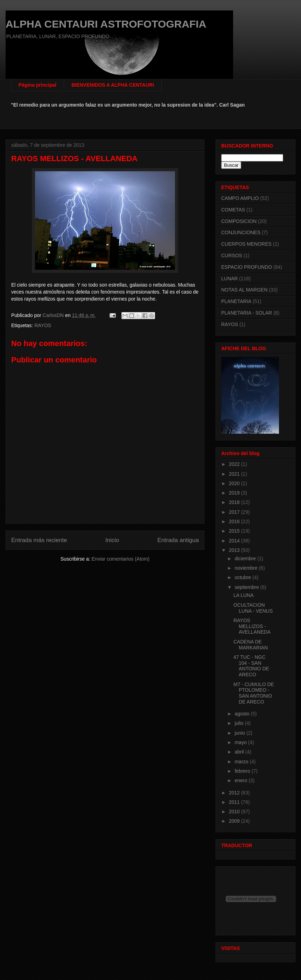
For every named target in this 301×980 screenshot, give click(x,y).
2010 (235, 812)
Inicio (112, 540)
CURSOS (232, 255)
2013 (235, 550)
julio (240, 723)
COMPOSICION (239, 221)
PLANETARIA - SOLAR (247, 313)
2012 (235, 793)
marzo (242, 762)
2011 (235, 802)
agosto (243, 714)
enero (241, 780)
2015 (235, 531)
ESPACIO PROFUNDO (247, 267)
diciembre (246, 559)
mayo (241, 742)
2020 (235, 483)
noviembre (247, 568)
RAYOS (43, 325)
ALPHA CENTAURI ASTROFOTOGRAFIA (106, 24)
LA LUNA (244, 595)
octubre (243, 577)
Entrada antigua (178, 540)
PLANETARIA (236, 301)
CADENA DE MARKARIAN (251, 645)
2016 (235, 521)
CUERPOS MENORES (246, 244)
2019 (235, 493)
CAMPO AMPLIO (240, 198)
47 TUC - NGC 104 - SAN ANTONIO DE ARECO (251, 666)
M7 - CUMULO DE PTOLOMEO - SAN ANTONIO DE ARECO (254, 693)
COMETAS (233, 210)
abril (240, 752)
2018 (235, 502)
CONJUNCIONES (241, 232)
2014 (235, 541)
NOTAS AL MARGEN (244, 290)
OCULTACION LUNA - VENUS (253, 608)
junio (240, 733)
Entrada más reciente (39, 540)
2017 (235, 512)
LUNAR (229, 279)
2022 (235, 464)
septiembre (247, 587)
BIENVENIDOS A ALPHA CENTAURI (113, 85)
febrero (243, 771)
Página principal (37, 85)
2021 (235, 474)
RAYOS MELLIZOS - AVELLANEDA (252, 626)
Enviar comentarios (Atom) (120, 559)
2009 (235, 821)
